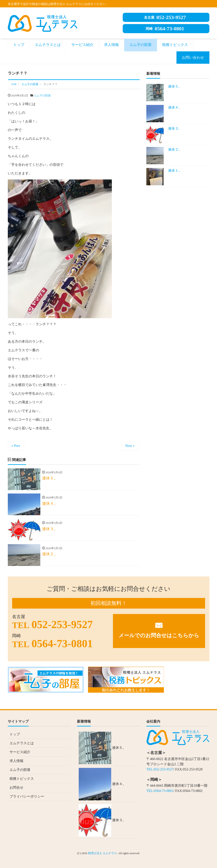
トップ (19, 45)
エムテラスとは (48, 45)
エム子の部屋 (140, 45)
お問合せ (16, 788)
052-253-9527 (165, 17)
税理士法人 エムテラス (102, 853)
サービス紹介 (82, 45)
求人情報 (111, 45)
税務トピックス (175, 45)
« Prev (16, 446)
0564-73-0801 (165, 29)
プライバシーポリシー (27, 797)
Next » (130, 446)
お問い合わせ (193, 58)
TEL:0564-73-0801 (160, 791)
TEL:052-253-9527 (160, 769)
